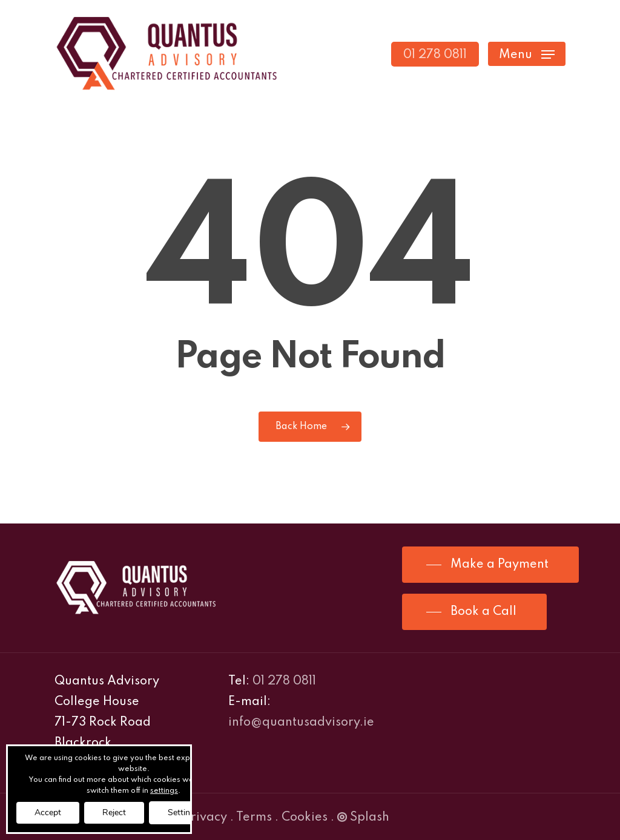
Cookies (305, 818)
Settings (183, 812)
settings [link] (164, 791)
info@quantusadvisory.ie (301, 723)
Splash (363, 818)
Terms (254, 818)
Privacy (205, 818)
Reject (114, 812)
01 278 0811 (284, 681)
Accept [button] (48, 812)
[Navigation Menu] (527, 54)
